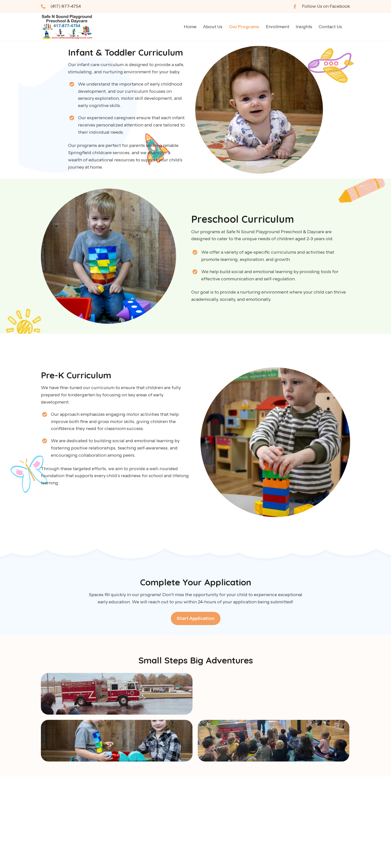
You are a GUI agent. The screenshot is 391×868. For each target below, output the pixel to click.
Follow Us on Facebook (326, 6)
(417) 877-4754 (66, 6)
